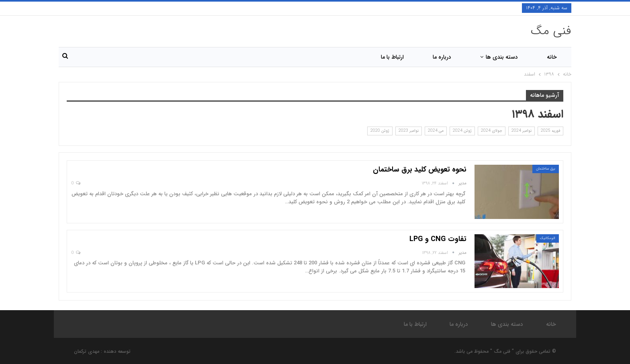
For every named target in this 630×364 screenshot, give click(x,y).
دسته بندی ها (502, 57)
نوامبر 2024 (522, 131)
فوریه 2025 (550, 131)
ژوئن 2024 (462, 131)
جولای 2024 (492, 131)
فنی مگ (551, 31)
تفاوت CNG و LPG (438, 239)
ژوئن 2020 (380, 131)
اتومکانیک (548, 238)
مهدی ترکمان (87, 351)
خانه (552, 57)
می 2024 (436, 131)
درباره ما (442, 57)
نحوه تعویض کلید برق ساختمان (420, 170)
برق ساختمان (546, 169)
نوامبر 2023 (409, 131)
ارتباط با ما (392, 57)
